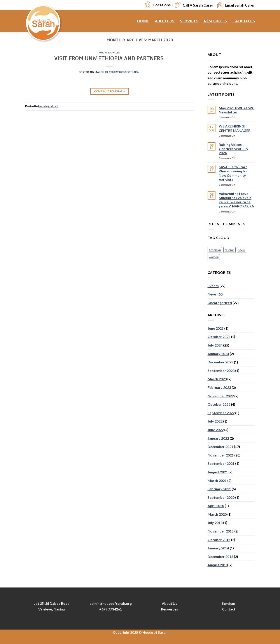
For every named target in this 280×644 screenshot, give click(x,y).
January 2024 (218, 354)
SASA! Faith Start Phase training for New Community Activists (233, 173)
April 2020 (216, 506)
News (212, 294)
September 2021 (221, 463)
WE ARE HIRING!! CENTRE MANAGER (235, 128)
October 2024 (219, 337)
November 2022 (221, 396)
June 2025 (216, 328)
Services (189, 21)
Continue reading (110, 91)
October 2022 (219, 404)
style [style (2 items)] (242, 250)
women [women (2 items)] (214, 257)
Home (143, 21)
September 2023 (221, 371)
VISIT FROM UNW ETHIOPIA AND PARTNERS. (110, 59)
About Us (165, 21)
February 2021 (219, 489)
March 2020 (217, 514)
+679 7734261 (111, 609)
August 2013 (218, 565)
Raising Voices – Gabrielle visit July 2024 (234, 149)
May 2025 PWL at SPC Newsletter (237, 110)
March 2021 (217, 480)
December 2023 (220, 362)
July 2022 (215, 421)
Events (213, 286)
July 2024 (215, 345)
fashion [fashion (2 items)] (229, 250)
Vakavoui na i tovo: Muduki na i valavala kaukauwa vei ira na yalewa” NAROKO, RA (236, 200)
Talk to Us (244, 21)
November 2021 (221, 455)
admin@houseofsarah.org (111, 603)
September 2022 (221, 413)
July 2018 (215, 523)
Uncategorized (110, 53)
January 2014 (218, 548)
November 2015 (221, 531)
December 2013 (220, 556)
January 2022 (218, 438)
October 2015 (219, 540)
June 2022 (216, 430)
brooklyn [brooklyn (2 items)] (215, 250)
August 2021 (218, 472)
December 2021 (220, 447)
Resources (215, 21)
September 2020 (221, 497)
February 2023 (219, 387)
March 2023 (217, 379)
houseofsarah (130, 72)
